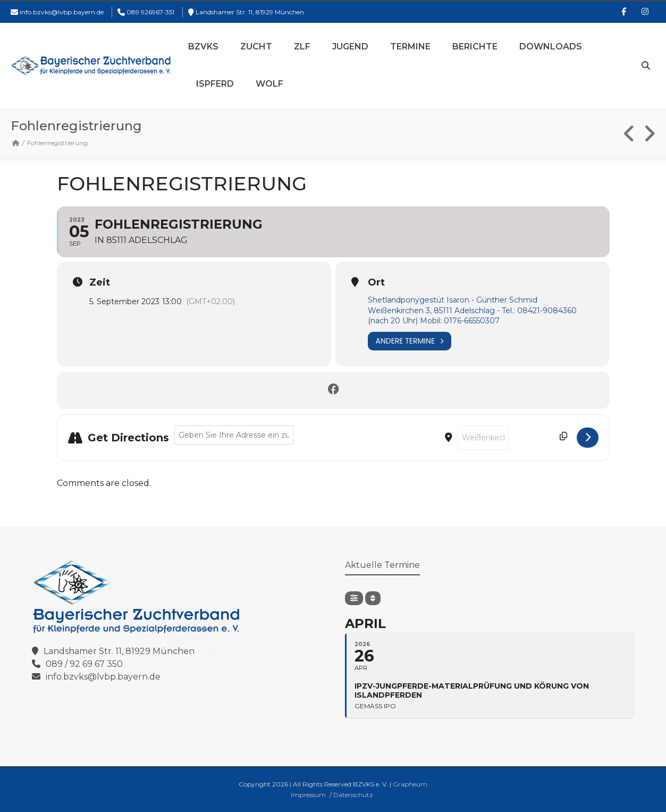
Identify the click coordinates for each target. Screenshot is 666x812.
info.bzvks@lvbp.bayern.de (62, 12)
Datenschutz (353, 795)
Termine (410, 47)
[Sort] (373, 598)
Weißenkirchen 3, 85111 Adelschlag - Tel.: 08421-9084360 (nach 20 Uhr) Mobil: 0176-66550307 (472, 316)
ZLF (302, 47)
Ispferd (215, 84)
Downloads (551, 47)
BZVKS (203, 47)
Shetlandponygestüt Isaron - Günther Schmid (453, 300)
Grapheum (410, 784)
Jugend (350, 47)
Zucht (256, 47)
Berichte (475, 47)
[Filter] (354, 598)
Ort (376, 282)
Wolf (269, 84)
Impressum (308, 795)
